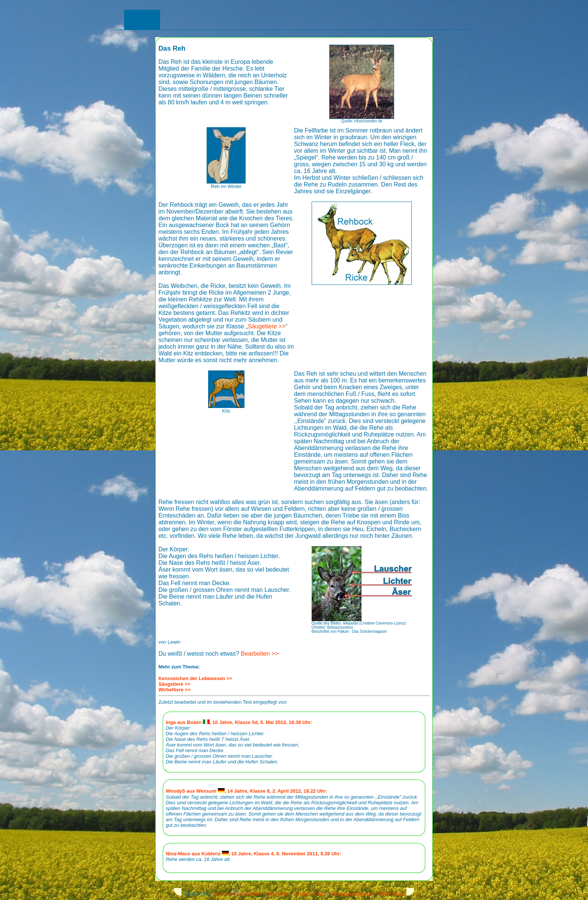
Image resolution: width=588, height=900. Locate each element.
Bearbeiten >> (260, 654)
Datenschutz (391, 894)
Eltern (320, 894)
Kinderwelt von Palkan (237, 894)
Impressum (277, 894)
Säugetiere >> (267, 326)
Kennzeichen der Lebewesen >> (195, 678)
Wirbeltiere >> (174, 690)
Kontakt (301, 894)
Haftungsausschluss (352, 894)
